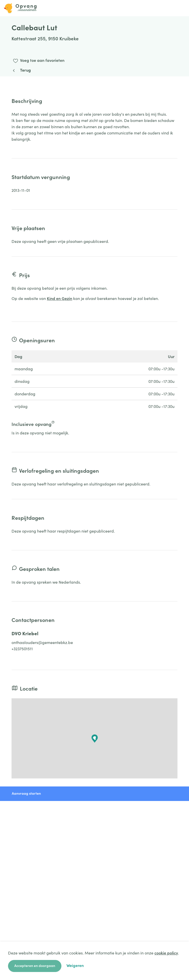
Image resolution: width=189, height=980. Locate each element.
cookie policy (166, 953)
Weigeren (75, 965)
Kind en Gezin (60, 298)
